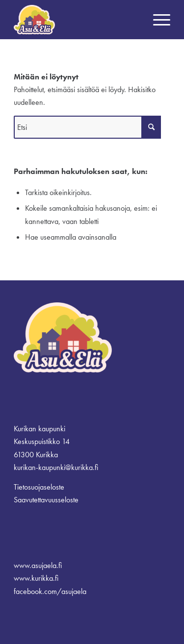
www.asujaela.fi (38, 565)
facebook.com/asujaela (50, 591)
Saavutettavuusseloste (46, 500)
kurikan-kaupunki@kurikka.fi (56, 467)
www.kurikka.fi (36, 578)
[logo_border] (76, 20)
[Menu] (157, 20)
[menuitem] (157, 20)
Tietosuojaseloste (39, 487)
